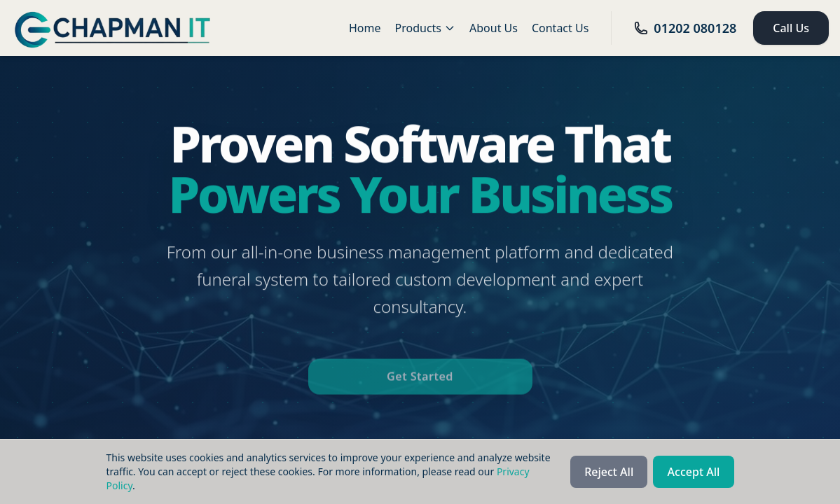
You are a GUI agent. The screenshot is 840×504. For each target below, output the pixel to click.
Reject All (609, 472)
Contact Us (560, 28)
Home (365, 28)
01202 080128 (685, 28)
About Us (494, 28)
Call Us (791, 28)
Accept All (694, 472)
